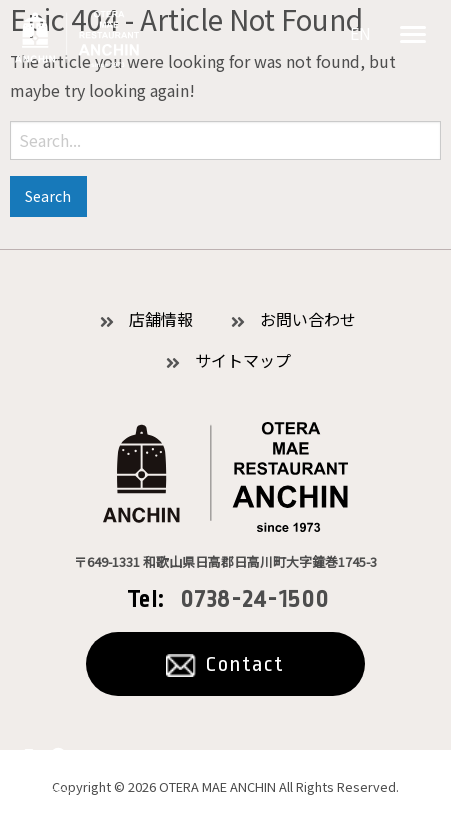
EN (360, 33)
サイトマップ (243, 360)
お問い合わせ (308, 319)
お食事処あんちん (77, 39)
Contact (245, 664)
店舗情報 (161, 319)
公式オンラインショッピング (45, 777)
